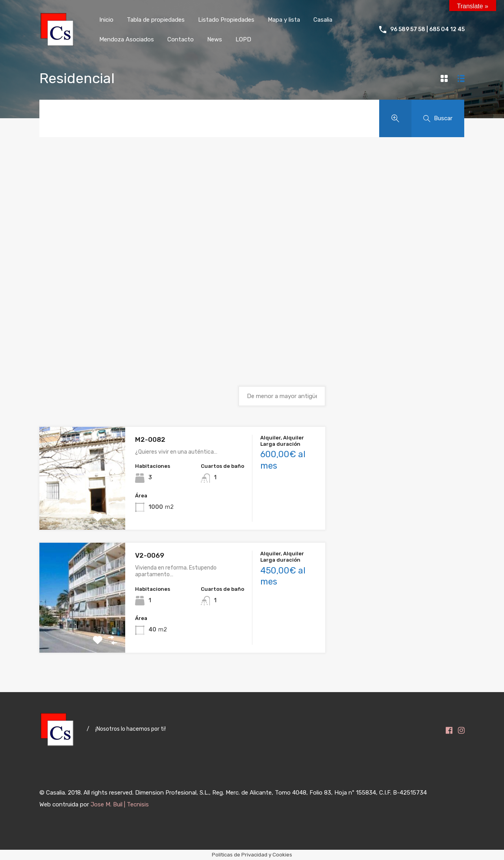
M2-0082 (150, 439)
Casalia (323, 20)
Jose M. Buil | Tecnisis (120, 804)
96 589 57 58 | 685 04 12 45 (427, 30)
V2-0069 (150, 555)
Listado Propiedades (226, 20)
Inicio (106, 20)
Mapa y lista (284, 20)
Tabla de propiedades (156, 20)
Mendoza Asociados (127, 39)
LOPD (243, 39)
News (215, 39)
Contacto (181, 39)
